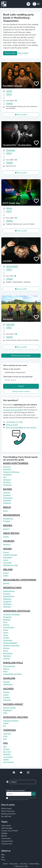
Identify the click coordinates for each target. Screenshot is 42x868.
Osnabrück (7, 601)
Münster (6, 648)
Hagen (6, 630)
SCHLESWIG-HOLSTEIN (15, 717)
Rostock (6, 583)
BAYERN (8, 489)
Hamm (6, 633)
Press (3, 860)
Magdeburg (8, 710)
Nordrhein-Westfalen (11, 614)
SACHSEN (8, 689)
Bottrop (6, 625)
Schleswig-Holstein (11, 721)
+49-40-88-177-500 (14, 422)
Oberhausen (8, 653)
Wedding (4, 833)
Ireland (6, 573)
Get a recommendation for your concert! (21, 427)
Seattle (6, 760)
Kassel (6, 560)
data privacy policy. (22, 800)
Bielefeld (7, 620)
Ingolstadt (7, 500)
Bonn (5, 622)
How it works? (23, 53)
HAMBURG (9, 541)
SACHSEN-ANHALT (13, 704)
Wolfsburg (7, 604)
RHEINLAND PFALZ (13, 663)
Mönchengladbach (10, 643)
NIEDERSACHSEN (12, 588)
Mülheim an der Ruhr (11, 646)
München (7, 493)
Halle (5, 713)
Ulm (5, 477)
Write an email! (12, 425)
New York (7, 752)
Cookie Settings (34, 864)
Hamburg (7, 544)
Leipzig (6, 695)
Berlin (5, 511)
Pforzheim (7, 482)
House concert (6, 826)
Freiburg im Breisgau (11, 472)
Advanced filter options (21, 391)
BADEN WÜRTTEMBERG (16, 463)
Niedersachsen (9, 591)
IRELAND (8, 569)
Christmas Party (7, 844)
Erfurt (5, 736)
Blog (3, 855)
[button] (36, 4)
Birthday (4, 836)
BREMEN (8, 525)
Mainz (5, 671)
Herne (6, 635)
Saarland (6, 682)
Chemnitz (7, 700)
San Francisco (8, 762)
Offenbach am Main (11, 565)
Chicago (6, 749)
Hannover (7, 594)
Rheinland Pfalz (9, 666)
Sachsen (6, 692)
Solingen (7, 658)
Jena (5, 739)
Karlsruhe (7, 467)
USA (5, 743)
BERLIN (7, 507)
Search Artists (10, 53)
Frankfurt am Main (10, 555)
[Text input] (19, 794)
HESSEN (7, 549)
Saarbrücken (8, 684)
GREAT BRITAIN (11, 533)
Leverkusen (8, 640)
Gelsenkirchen (9, 627)
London (6, 537)
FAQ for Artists (6, 809)
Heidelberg (7, 475)
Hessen (6, 552)
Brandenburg (8, 519)
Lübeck (6, 723)
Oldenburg (7, 599)
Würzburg (7, 503)
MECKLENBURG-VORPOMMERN (20, 580)
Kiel (5, 726)
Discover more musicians (21, 356)
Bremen (6, 529)
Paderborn (7, 656)
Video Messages (7, 828)
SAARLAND (9, 678)
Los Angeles (8, 757)
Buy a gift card (6, 816)
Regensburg (8, 498)
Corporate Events (7, 841)
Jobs (3, 857)
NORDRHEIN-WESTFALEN (17, 611)
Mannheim (7, 469)
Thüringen (7, 734)
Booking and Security (8, 814)
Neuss (6, 651)
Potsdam (7, 521)
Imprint (5, 864)
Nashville (7, 754)
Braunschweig (9, 596)
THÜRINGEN (10, 730)
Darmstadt (7, 563)
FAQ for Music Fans (8, 811)
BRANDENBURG (12, 515)
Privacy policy (14, 864)
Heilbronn (7, 480)
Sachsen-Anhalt (9, 708)
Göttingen (7, 607)
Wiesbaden (8, 557)
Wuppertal (7, 617)
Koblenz (6, 669)
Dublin (6, 576)
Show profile (22, 115)
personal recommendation (13, 410)
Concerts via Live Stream (10, 831)
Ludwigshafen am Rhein (12, 674)
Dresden (6, 697)
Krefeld (6, 638)
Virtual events (6, 838)
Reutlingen (7, 485)
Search (21, 386)
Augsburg (7, 495)
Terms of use (24, 864)
